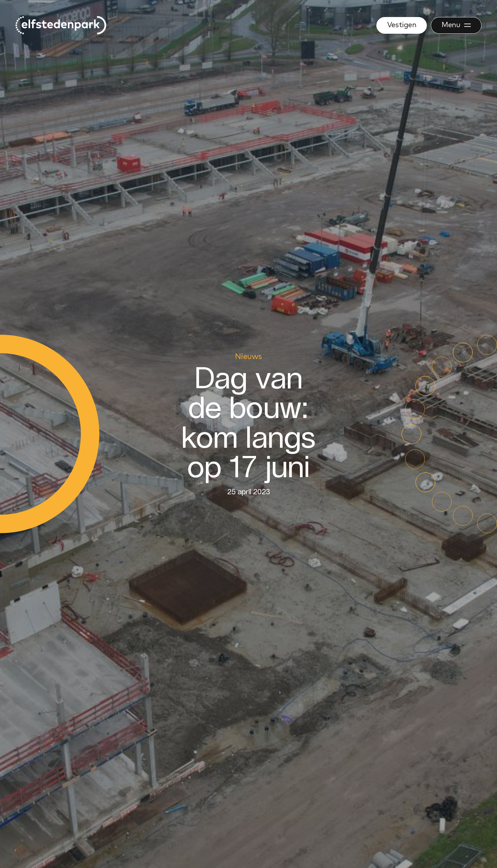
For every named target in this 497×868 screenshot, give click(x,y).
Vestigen (402, 25)
